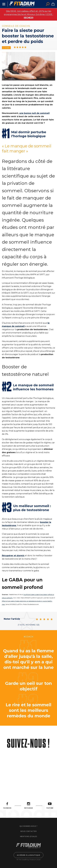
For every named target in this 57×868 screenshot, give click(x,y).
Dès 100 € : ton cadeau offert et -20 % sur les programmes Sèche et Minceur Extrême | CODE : (29, 14)
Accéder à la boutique (28, 855)
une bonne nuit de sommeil (34, 113)
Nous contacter (28, 831)
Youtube (50, 806)
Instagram (28, 806)
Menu (4, 4)
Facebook (7, 806)
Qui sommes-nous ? (28, 826)
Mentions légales (28, 836)
